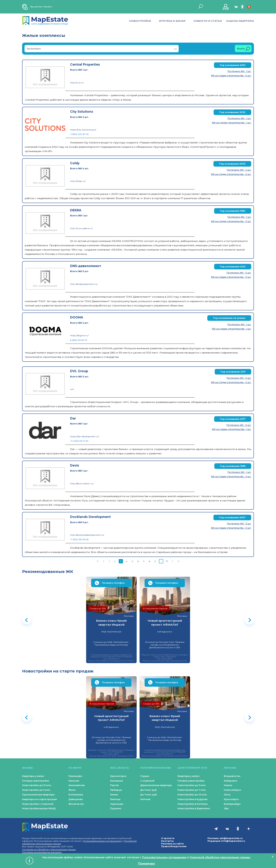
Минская (74, 781)
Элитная (145, 799)
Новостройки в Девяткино (194, 808)
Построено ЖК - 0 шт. (239, 273)
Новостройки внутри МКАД (39, 808)
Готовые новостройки (36, 781)
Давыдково (76, 799)
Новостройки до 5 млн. (36, 790)
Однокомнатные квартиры (38, 795)
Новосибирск (232, 790)
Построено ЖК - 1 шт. (239, 71)
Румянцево (75, 776)
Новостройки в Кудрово (193, 799)
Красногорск (118, 776)
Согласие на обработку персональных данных (49, 849)
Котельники (76, 795)
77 (167, 561)
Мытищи (115, 799)
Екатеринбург (232, 804)
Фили (72, 790)
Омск (227, 795)
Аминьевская (77, 785)
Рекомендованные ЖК (48, 571)
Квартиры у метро (33, 776)
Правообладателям (174, 846)
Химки (114, 795)
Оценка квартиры (240, 21)
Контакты (167, 841)
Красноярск (231, 799)
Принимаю (146, 864)
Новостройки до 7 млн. (192, 790)
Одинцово (117, 804)
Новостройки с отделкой (38, 804)
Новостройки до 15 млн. (37, 785)
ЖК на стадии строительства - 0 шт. (231, 76)
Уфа (226, 808)
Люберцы (116, 790)
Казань (228, 785)
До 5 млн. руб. (149, 790)
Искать (244, 49)
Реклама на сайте (172, 844)
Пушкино (116, 808)
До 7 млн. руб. (149, 795)
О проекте (168, 838)
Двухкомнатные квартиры (156, 785)
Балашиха (117, 781)
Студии (145, 776)
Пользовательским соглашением (102, 841)
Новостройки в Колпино (193, 804)
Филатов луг (76, 804)
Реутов (114, 785)
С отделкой (147, 781)
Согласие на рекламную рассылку (42, 852)
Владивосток (232, 776)
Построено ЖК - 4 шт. (239, 170)
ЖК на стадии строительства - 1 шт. (231, 123)
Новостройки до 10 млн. (192, 795)
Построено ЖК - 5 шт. (239, 524)
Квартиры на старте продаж (39, 799)
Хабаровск (231, 781)
